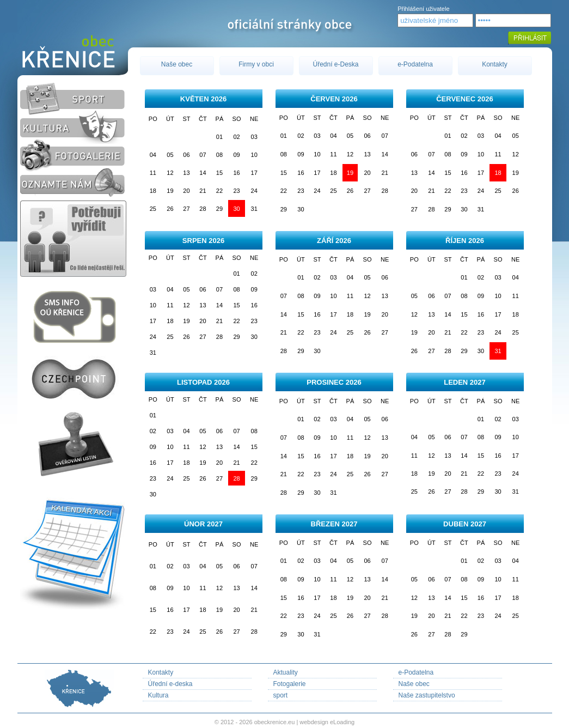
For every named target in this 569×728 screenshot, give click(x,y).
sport (281, 695)
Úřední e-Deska (335, 64)
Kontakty (495, 64)
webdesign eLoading (327, 722)
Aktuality (286, 672)
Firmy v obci (256, 64)
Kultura (158, 695)
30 (236, 209)
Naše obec (177, 64)
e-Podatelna (415, 64)
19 (350, 173)
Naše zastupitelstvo (427, 695)
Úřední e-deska (170, 684)
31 (498, 351)
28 (236, 478)
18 (498, 173)
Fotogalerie (290, 684)
